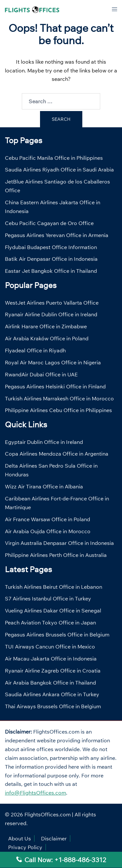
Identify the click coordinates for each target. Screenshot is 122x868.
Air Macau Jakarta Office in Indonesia (51, 659)
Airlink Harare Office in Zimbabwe (46, 326)
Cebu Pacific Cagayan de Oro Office (49, 223)
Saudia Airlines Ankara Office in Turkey (52, 694)
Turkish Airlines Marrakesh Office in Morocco (59, 398)
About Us (20, 838)
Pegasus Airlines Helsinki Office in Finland (55, 386)
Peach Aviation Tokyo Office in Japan (50, 623)
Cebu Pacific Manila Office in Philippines (54, 158)
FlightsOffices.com (47, 814)
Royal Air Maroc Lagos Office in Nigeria (53, 362)
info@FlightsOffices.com (35, 793)
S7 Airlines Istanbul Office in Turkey (48, 598)
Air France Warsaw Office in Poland (47, 519)
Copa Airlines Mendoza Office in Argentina (57, 454)
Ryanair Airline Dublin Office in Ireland (51, 314)
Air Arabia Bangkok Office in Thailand (50, 683)
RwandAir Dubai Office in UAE (41, 374)
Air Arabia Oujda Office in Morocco (48, 531)
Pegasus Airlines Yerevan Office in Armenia (57, 235)
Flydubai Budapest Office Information (51, 247)
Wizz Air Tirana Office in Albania (44, 486)
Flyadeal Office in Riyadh (35, 350)
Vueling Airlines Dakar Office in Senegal (53, 610)
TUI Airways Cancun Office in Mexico (50, 647)
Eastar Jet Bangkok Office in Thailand (51, 271)
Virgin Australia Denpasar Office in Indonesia (59, 543)
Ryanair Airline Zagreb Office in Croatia (53, 671)
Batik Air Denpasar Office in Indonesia (51, 259)
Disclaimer (54, 838)
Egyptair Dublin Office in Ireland (44, 442)
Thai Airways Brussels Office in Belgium (53, 706)
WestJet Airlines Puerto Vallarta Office (52, 303)
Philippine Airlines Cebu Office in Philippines (58, 410)
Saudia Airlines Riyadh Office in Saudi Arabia (59, 170)
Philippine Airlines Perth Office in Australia (56, 555)
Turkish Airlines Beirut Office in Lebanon (54, 587)
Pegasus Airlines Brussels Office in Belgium (57, 635)
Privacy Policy (25, 847)
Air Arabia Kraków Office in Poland (47, 338)
